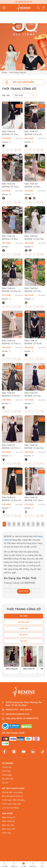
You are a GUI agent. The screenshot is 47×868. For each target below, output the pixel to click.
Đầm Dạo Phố (9, 829)
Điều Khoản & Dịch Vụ (12, 796)
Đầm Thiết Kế (8, 821)
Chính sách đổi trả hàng (13, 800)
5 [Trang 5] (24, 524)
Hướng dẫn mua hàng (12, 792)
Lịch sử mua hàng (10, 808)
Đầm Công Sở (9, 817)
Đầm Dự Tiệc (8, 825)
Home (4, 73)
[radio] (4, 146)
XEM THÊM (24, 591)
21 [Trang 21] (38, 524)
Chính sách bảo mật (11, 804)
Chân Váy (6, 833)
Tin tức (5, 783)
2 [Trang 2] (9, 524)
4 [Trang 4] (19, 524)
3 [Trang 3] (14, 524)
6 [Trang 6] (28, 524)
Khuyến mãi (8, 779)
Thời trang (7, 775)
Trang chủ (7, 767)
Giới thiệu (6, 771)
